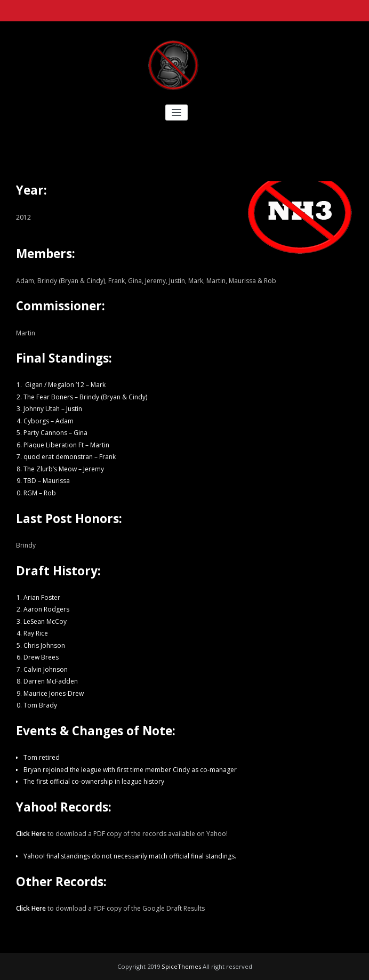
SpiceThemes (181, 966)
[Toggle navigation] (177, 113)
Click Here (31, 834)
